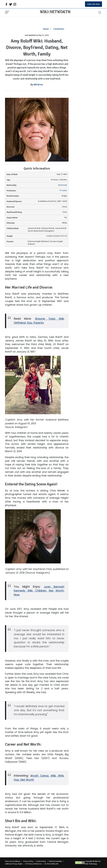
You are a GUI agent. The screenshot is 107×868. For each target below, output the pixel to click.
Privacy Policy (28, 861)
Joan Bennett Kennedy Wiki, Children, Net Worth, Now (39, 591)
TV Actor (63, 190)
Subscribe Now (93, 4)
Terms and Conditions (13, 861)
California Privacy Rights (14, 864)
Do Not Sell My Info (52, 864)
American (63, 185)
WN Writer (38, 85)
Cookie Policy (41, 861)
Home (46, 29)
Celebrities (59, 29)
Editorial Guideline (55, 861)
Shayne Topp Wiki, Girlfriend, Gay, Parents (39, 321)
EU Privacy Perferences (34, 864)
